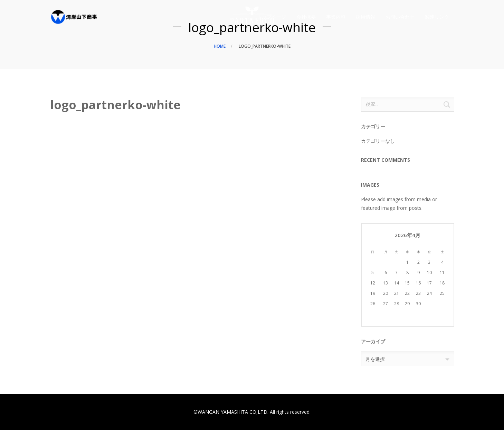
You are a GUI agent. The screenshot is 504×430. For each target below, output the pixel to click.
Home (220, 46)
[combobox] (408, 359)
